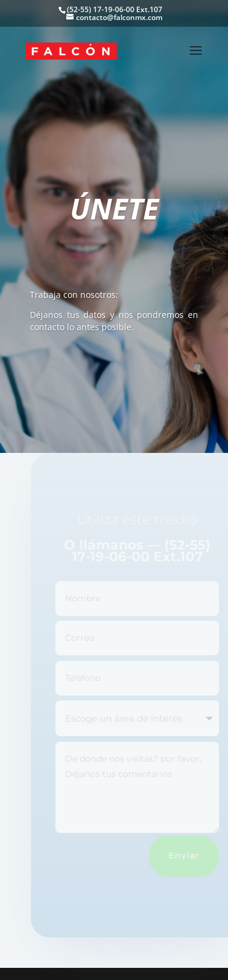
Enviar (188, 855)
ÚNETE (114, 208)
